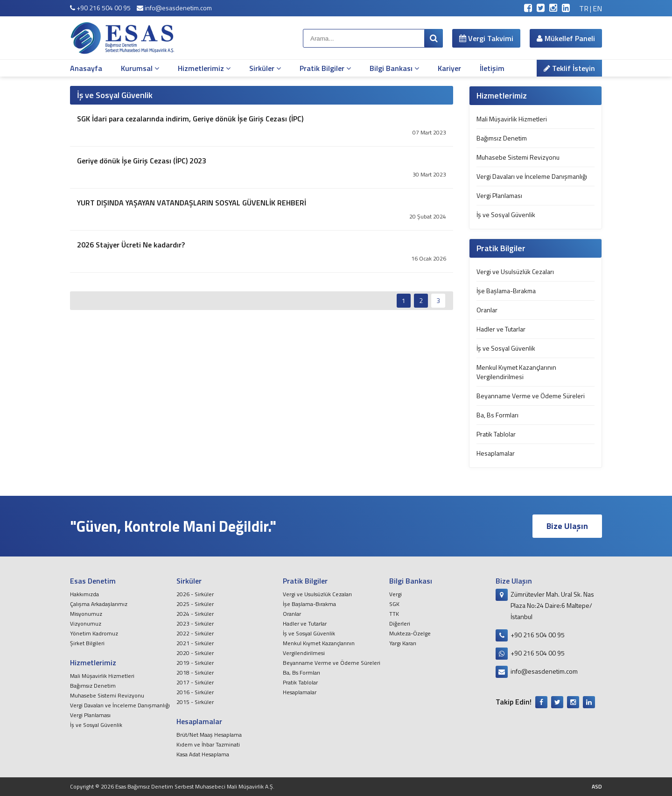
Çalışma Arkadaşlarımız (99, 604)
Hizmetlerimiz (204, 68)
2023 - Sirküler (195, 623)
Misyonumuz (86, 614)
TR (584, 8)
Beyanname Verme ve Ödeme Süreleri (531, 396)
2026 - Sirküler (195, 594)
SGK (394, 604)
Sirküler (265, 68)
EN (597, 8)
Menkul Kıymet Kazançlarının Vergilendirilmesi (516, 372)
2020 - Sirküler (195, 653)
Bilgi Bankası (394, 68)
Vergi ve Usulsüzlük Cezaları (515, 271)
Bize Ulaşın (567, 526)
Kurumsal (140, 68)
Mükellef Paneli (566, 38)
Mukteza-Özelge (410, 633)
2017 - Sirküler (195, 682)
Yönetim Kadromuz (94, 633)
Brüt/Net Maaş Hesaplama (209, 735)
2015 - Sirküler (195, 702)
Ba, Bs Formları (497, 415)
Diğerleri (400, 623)
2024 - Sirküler (195, 614)
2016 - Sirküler (195, 692)
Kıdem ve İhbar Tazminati (208, 744)
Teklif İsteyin (569, 68)
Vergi (395, 594)
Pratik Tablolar (496, 434)
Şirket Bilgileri (87, 643)
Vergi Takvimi (486, 38)
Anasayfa (86, 68)
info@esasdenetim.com (174, 8)
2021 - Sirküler (195, 643)
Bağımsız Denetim (502, 138)
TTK (394, 614)
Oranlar (487, 310)
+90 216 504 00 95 (100, 8)
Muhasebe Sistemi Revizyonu (518, 157)
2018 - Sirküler (195, 673)
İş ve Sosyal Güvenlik (506, 215)
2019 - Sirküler (195, 663)
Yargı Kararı (403, 643)
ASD (597, 786)
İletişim (492, 68)
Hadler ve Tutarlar (501, 329)
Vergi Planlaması (499, 195)
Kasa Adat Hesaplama (203, 754)
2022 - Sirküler (195, 633)
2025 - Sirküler (195, 604)
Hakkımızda (84, 594)
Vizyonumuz (86, 623)
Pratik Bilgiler (325, 68)
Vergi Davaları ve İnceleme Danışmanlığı (532, 176)
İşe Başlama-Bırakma (506, 291)
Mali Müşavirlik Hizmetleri (512, 119)
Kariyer (449, 68)
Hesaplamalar (496, 453)
